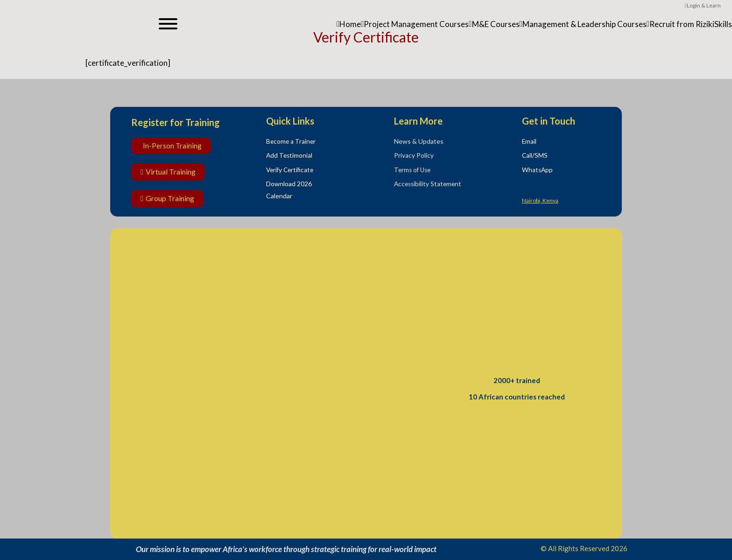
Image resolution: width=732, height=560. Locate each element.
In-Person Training (172, 146)
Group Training (167, 198)
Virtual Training (168, 171)
